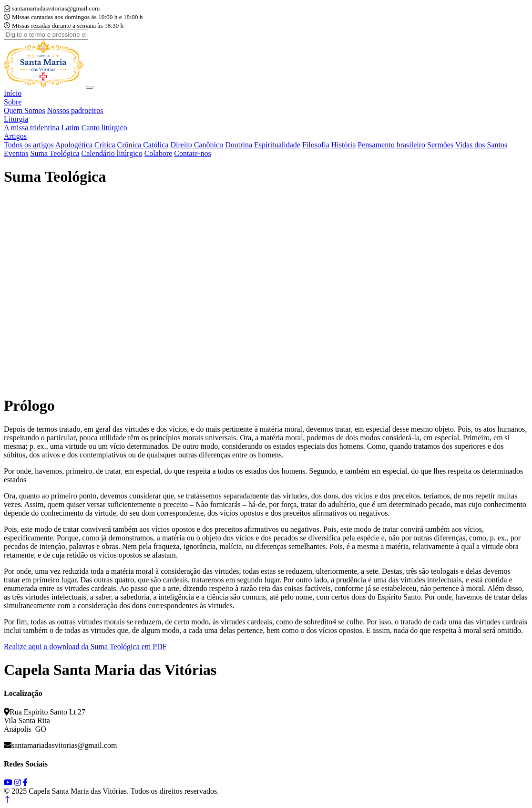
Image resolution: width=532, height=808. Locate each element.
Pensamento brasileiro (391, 145)
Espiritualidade (277, 145)
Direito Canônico (197, 145)
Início (13, 93)
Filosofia (316, 145)
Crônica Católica (143, 145)
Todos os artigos (29, 145)
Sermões (440, 145)
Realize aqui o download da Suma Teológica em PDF (85, 647)
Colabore (159, 153)
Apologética (74, 145)
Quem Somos (25, 110)
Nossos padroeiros (75, 110)
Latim (70, 128)
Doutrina (239, 145)
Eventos (16, 153)
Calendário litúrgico (112, 153)
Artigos (15, 136)
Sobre (13, 102)
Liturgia (16, 119)
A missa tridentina (31, 128)
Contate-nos (192, 153)
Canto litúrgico (104, 128)
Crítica (105, 145)
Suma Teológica (55, 153)
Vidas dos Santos (481, 145)
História (344, 145)
